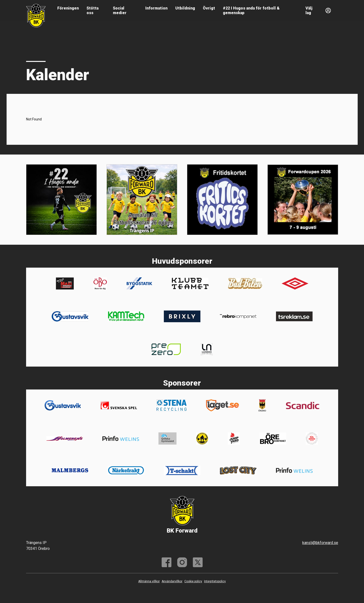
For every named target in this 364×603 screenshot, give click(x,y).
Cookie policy (193, 581)
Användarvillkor (172, 581)
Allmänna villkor (149, 581)
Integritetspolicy (215, 581)
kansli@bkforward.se (320, 543)
